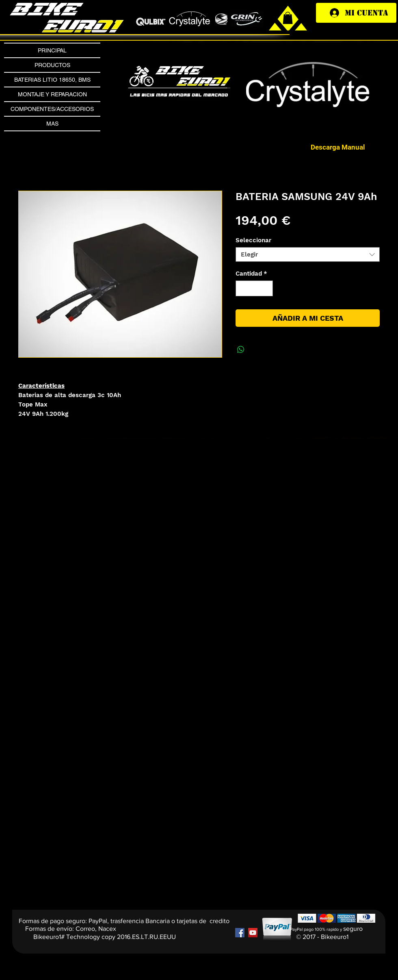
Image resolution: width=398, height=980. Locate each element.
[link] (288, 18)
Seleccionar (253, 240)
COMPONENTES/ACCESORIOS (52, 109)
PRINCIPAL (52, 50)
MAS (52, 124)
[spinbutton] (254, 288)
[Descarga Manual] (338, 147)
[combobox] (308, 254)
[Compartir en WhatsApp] (241, 350)
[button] (310, 89)
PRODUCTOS (52, 65)
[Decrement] (242, 288)
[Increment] (267, 288)
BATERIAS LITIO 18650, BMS (52, 80)
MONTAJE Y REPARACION (52, 94)
